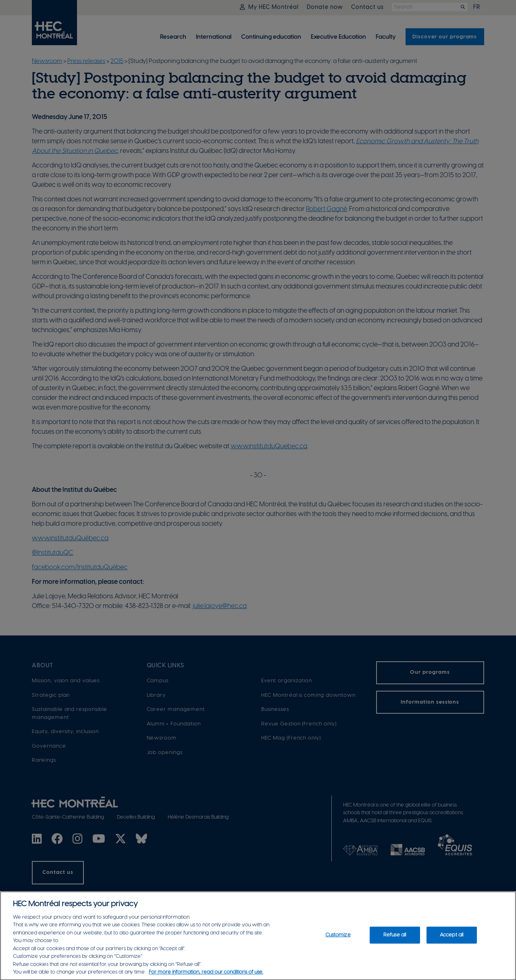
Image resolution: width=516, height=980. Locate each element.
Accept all (451, 938)
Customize (338, 938)
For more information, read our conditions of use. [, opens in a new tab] (206, 976)
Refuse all (395, 938)
